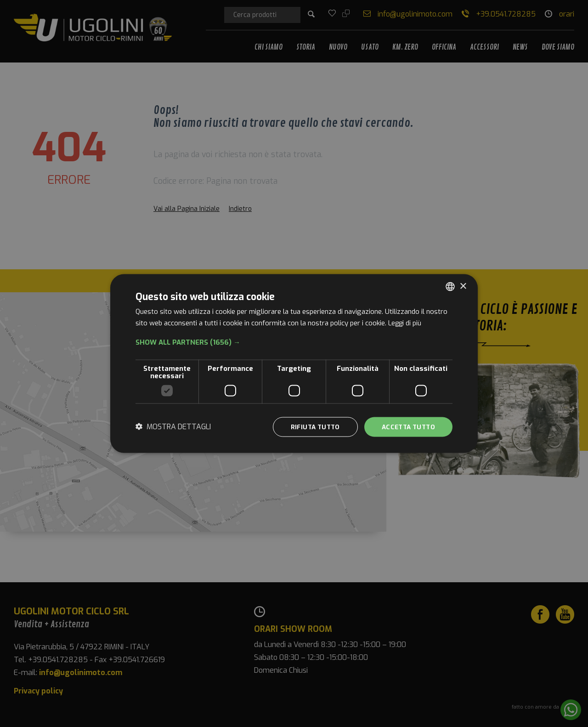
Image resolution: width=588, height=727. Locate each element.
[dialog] (294, 364)
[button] (294, 342)
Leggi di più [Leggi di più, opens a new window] (406, 323)
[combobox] (450, 286)
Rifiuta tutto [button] (310, 427)
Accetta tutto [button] (406, 427)
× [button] (463, 286)
